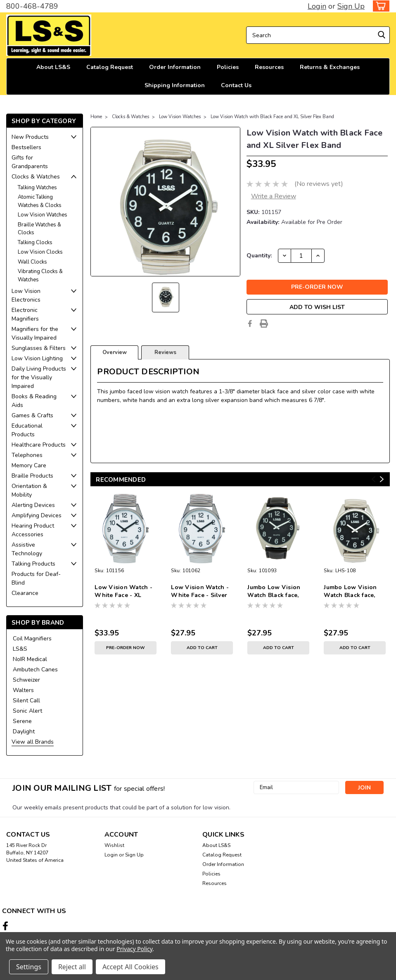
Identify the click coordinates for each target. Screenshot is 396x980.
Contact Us (236, 85)
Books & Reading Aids (34, 401)
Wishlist (114, 845)
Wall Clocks (32, 262)
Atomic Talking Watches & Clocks (40, 201)
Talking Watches (37, 188)
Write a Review (274, 196)
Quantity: (259, 256)
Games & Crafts (32, 415)
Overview (115, 352)
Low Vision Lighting (37, 358)
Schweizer (26, 680)
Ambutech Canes (35, 670)
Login (317, 6)
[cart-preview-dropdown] (379, 6)
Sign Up (351, 6)
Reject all (72, 967)
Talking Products (33, 564)
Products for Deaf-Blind (36, 578)
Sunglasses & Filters (39, 348)
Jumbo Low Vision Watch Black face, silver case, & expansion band (350, 592)
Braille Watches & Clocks (39, 229)
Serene (22, 721)
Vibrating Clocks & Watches (40, 276)
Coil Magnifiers (32, 639)
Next (382, 479)
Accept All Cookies (130, 967)
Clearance (25, 593)
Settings (29, 967)
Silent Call (26, 701)
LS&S (20, 649)
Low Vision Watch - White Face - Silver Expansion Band (200, 592)
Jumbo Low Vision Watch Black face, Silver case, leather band (275, 592)
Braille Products (32, 476)
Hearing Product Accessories (33, 530)
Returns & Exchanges (330, 67)
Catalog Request (110, 67)
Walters (23, 690)
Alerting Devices (33, 505)
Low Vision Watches (43, 215)
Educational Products (27, 430)
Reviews (165, 352)
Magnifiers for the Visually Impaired (35, 333)
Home (96, 117)
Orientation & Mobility (29, 490)
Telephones (27, 455)
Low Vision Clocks (40, 252)
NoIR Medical (30, 659)
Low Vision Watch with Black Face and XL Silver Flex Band (272, 117)
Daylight (24, 731)
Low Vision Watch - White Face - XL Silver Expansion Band (123, 592)
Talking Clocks (35, 243)
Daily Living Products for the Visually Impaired (39, 377)
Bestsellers (26, 147)
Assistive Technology (27, 549)
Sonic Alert (27, 711)
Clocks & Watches (36, 177)
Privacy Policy (134, 949)
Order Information (175, 67)
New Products (30, 137)
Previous (373, 479)
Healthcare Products (39, 445)
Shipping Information (175, 85)
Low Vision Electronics (26, 295)
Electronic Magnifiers (25, 314)
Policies (228, 67)
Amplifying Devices (37, 515)
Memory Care (29, 465)
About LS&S (53, 67)
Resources (269, 67)
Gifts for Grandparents (30, 162)
